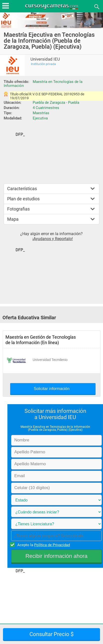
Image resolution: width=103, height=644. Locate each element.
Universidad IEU (45, 59)
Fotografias (18, 209)
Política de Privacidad (52, 545)
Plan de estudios (23, 199)
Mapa (13, 219)
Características (22, 189)
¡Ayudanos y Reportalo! (53, 239)
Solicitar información (51, 389)
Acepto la (43, 545)
